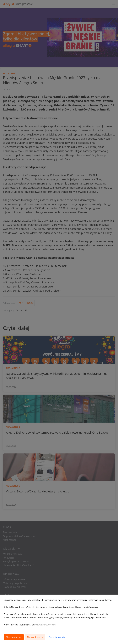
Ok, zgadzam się (14, 637)
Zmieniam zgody (57, 637)
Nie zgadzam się (35, 637)
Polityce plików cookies (45, 625)
